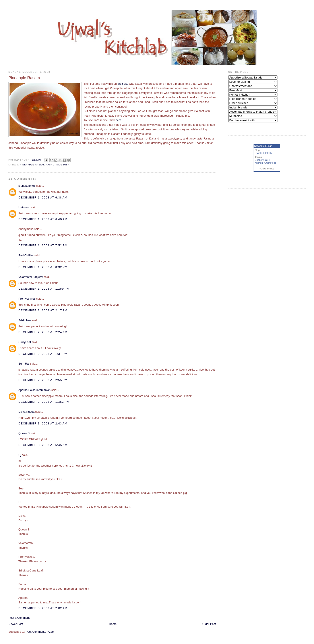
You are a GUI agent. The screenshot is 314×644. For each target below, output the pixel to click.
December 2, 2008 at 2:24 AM (43, 332)
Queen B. (24, 433)
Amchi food (270, 163)
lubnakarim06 (27, 186)
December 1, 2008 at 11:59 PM (44, 289)
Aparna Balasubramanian (34, 390)
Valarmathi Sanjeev (31, 277)
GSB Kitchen (262, 161)
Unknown (24, 207)
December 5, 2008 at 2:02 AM (43, 608)
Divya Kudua (26, 412)
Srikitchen (25, 320)
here (118, 120)
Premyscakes (27, 299)
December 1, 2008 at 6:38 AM (43, 197)
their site (123, 84)
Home (113, 624)
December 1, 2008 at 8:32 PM (43, 267)
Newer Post (16, 624)
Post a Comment (19, 618)
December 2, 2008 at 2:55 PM (43, 380)
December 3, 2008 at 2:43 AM (43, 423)
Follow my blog (267, 169)
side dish (63, 165)
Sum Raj (24, 364)
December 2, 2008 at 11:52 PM (44, 402)
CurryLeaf (25, 342)
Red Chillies (26, 255)
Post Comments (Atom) (41, 632)
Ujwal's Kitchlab (263, 153)
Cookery (259, 160)
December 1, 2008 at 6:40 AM (43, 219)
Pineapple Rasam (32, 165)
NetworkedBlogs (263, 146)
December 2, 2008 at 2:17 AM (43, 310)
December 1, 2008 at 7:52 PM (43, 245)
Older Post (209, 624)
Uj (20, 455)
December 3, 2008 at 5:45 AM (43, 445)
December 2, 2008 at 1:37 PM (43, 354)
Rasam (50, 165)
